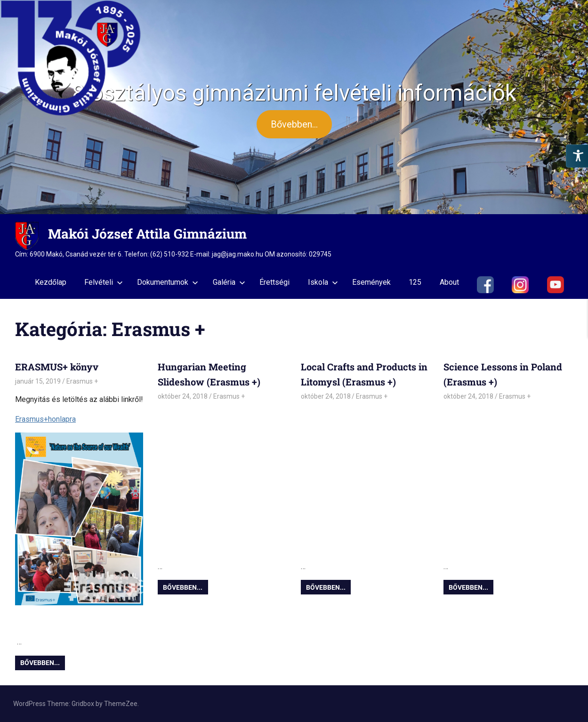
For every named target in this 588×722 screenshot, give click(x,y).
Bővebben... (40, 663)
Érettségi (274, 282)
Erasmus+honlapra (45, 419)
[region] (294, 107)
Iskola (323, 282)
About (449, 282)
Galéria (229, 282)
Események (371, 282)
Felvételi (104, 282)
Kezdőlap (51, 282)
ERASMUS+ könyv (57, 367)
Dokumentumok (168, 282)
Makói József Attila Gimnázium (147, 234)
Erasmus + (82, 381)
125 (415, 282)
